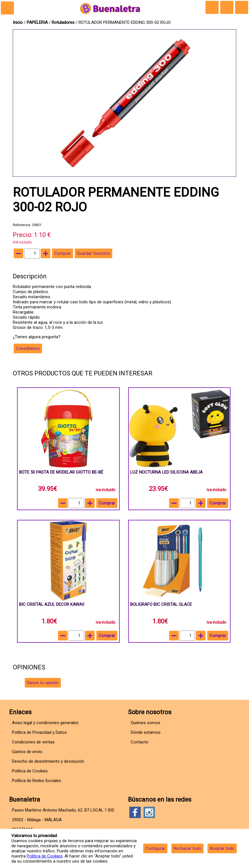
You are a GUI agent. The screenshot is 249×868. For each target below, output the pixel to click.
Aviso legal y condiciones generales (45, 723)
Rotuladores (63, 22)
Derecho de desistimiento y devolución (48, 761)
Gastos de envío (27, 752)
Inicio (18, 22)
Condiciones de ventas (33, 742)
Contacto (140, 742)
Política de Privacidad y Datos (39, 732)
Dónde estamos (146, 732)
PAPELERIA (38, 22)
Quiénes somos (146, 723)
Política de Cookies (45, 856)
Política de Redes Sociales (37, 781)
